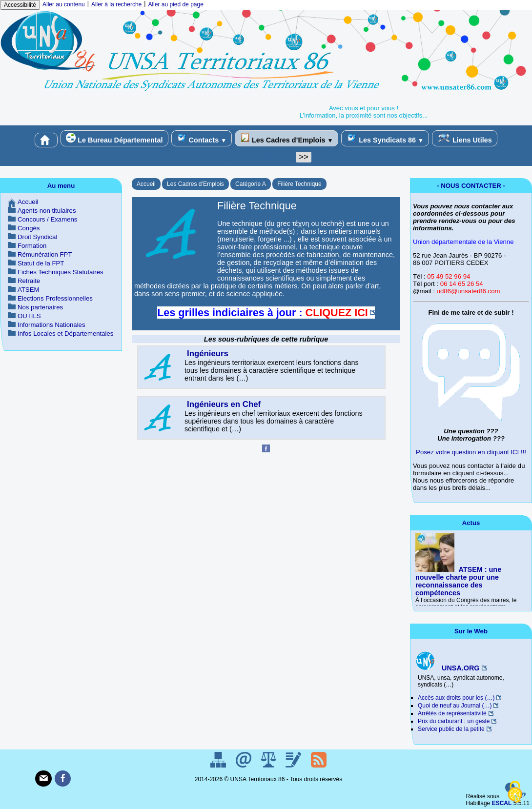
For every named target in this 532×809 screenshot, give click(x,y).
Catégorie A (251, 184)
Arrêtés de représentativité (452, 713)
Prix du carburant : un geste (454, 721)
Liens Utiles (465, 138)
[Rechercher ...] (256, 157)
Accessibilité (20, 5)
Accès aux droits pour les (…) (456, 698)
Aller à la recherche (116, 4)
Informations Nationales (51, 325)
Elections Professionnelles (55, 298)
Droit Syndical (37, 237)
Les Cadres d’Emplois (286, 138)
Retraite (29, 281)
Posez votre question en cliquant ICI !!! (471, 452)
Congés (29, 228)
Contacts (202, 138)
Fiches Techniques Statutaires (61, 272)
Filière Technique (299, 184)
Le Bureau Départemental (114, 138)
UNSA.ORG (448, 668)
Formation (32, 246)
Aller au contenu (64, 4)
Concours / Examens (47, 219)
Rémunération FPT (45, 254)
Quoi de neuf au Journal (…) (455, 706)
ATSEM (28, 290)
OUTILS (29, 316)
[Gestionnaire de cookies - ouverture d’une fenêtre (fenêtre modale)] (515, 792)
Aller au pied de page (175, 4)
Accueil (146, 184)
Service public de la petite (451, 729)
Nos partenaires (40, 307)
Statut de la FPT (41, 263)
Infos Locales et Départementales (65, 334)
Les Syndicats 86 (385, 138)
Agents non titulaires (47, 211)
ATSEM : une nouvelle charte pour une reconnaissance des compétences (458, 581)
